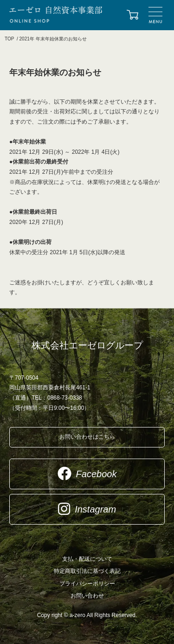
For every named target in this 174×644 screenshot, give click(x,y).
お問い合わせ (87, 596)
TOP (9, 39)
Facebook (87, 473)
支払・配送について (87, 559)
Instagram (87, 509)
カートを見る (132, 16)
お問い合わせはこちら (87, 437)
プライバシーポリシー (87, 584)
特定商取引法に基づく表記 (87, 571)
